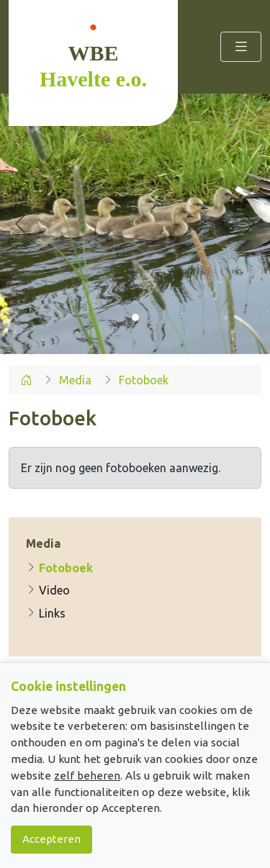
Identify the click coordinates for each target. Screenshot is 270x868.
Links (46, 613)
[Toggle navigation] (241, 46)
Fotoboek (59, 568)
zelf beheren (87, 776)
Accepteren (51, 839)
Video (48, 590)
